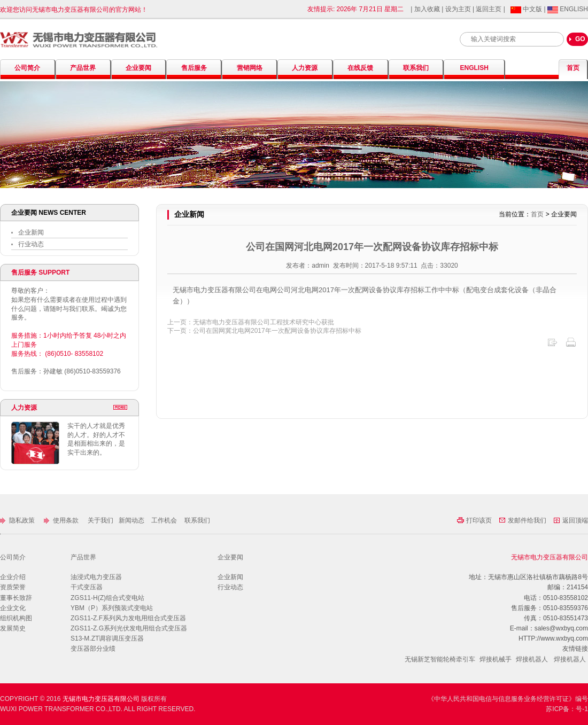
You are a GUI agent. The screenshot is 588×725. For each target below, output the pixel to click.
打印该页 (475, 520)
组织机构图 (16, 618)
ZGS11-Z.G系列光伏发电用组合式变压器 (129, 628)
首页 (573, 68)
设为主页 (458, 9)
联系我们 (416, 68)
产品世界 (83, 68)
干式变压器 (87, 587)
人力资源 (305, 68)
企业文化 (13, 608)
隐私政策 (18, 520)
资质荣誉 (13, 587)
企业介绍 (13, 577)
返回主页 (489, 9)
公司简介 (27, 68)
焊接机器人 (532, 659)
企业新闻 (28, 232)
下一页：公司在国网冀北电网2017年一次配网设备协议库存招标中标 (264, 331)
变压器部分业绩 (93, 649)
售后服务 (194, 68)
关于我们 (101, 520)
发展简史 (13, 628)
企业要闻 (138, 68)
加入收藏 (428, 9)
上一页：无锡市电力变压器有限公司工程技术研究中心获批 (251, 322)
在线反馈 (360, 68)
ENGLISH (568, 9)
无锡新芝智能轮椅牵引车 (440, 659)
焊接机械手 (496, 659)
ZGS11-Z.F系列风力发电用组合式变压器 (128, 618)
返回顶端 (571, 520)
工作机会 (164, 520)
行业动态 (28, 244)
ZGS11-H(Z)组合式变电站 (107, 598)
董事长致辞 (16, 598)
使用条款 (62, 520)
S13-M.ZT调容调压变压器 (107, 638)
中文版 (527, 9)
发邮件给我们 (524, 520)
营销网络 (250, 68)
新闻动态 (132, 520)
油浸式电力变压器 (96, 577)
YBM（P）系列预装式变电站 (112, 608)
